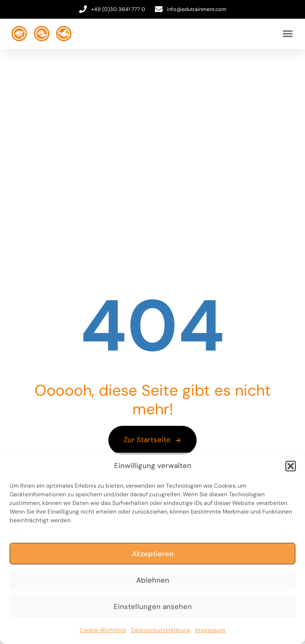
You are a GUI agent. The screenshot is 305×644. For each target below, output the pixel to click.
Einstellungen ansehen (153, 607)
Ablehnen (153, 580)
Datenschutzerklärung (161, 630)
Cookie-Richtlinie (103, 630)
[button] (291, 466)
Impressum (210, 630)
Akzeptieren (153, 554)
